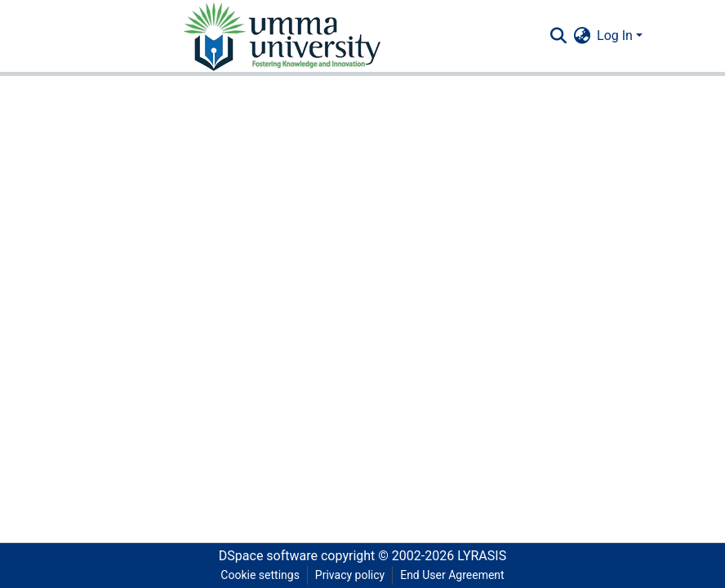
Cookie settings (260, 575)
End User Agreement (452, 575)
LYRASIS (482, 556)
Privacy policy (350, 575)
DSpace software (268, 556)
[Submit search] (558, 36)
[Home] (281, 36)
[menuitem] (582, 36)
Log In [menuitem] (615, 36)
